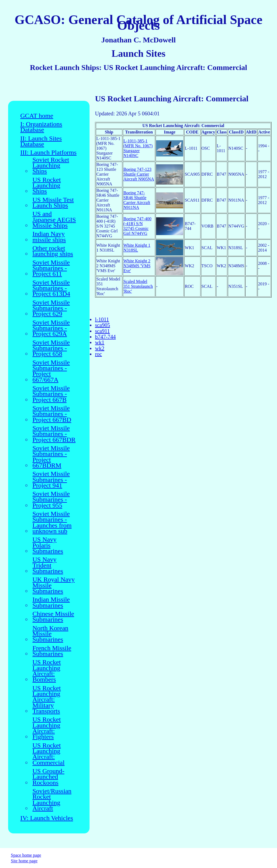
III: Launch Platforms (48, 153)
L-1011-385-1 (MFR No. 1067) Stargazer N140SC (138, 148)
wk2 (100, 348)
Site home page (24, 861)
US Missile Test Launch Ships (53, 203)
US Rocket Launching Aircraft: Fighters (47, 728)
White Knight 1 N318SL (137, 248)
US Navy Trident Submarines (48, 565)
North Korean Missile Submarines (50, 634)
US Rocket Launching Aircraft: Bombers (47, 671)
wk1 (100, 342)
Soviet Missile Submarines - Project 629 (51, 308)
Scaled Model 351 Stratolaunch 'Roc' (138, 286)
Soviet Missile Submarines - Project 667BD (52, 414)
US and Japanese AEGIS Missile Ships (54, 220)
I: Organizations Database (41, 127)
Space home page (26, 855)
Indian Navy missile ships (49, 237)
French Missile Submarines (52, 651)
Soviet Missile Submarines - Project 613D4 (51, 288)
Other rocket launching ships (53, 251)
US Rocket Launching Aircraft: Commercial (49, 754)
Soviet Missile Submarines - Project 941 (51, 480)
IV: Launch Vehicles (47, 818)
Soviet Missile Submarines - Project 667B (51, 394)
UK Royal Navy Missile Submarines (54, 585)
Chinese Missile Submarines (53, 617)
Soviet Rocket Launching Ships (51, 166)
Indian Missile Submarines (51, 602)
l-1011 (102, 319)
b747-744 (105, 337)
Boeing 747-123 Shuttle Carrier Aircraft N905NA (139, 174)
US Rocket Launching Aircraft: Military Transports (47, 700)
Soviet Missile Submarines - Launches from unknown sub (52, 523)
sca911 (102, 331)
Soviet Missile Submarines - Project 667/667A (51, 371)
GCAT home (37, 116)
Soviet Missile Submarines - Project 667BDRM (51, 457)
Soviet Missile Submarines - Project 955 (51, 500)
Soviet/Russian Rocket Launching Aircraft (52, 800)
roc (98, 354)
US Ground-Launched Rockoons (48, 777)
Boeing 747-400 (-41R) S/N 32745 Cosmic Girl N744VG (137, 226)
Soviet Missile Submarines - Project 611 (51, 268)
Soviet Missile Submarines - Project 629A (51, 328)
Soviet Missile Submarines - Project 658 (51, 348)
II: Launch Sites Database (41, 141)
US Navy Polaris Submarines (48, 545)
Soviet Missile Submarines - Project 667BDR (54, 434)
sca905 (103, 325)
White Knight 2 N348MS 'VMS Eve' (137, 266)
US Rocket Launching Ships (47, 186)
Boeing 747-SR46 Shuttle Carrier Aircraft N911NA (137, 200)
